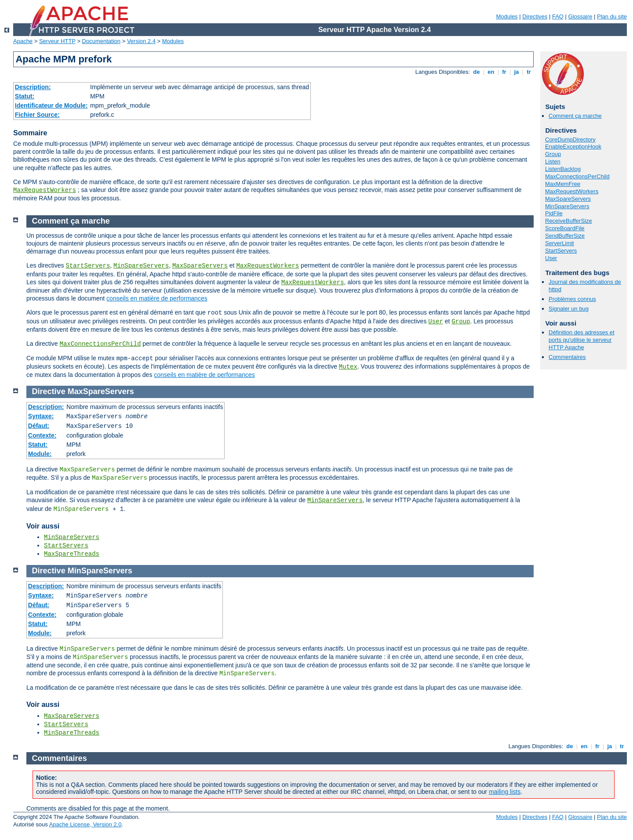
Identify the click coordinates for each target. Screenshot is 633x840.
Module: (40, 454)
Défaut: (39, 426)
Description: (33, 87)
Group (553, 154)
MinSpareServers (567, 206)
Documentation (101, 41)
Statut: (25, 96)
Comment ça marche (575, 116)
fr (504, 72)
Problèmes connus (572, 299)
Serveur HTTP (57, 41)
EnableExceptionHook (573, 147)
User (551, 258)
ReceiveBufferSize (569, 221)
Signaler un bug (569, 309)
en (491, 72)
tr (529, 72)
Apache (23, 41)
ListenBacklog (563, 169)
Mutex (348, 367)
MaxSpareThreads (72, 554)
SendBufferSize (565, 236)
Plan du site (612, 16)
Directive (49, 391)
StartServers (561, 251)
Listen (553, 161)
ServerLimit (560, 243)
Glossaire (580, 16)
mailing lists (505, 792)
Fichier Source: (37, 115)
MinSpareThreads (72, 733)
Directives (535, 16)
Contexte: (42, 435)
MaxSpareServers (568, 199)
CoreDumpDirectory (570, 139)
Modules (507, 16)
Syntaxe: (41, 416)
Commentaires (567, 357)
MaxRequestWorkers (45, 190)
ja (517, 72)
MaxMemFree (563, 184)
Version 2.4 (141, 41)
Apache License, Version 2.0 (85, 824)
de (477, 72)
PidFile (554, 213)
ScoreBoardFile (565, 228)
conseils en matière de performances (157, 298)
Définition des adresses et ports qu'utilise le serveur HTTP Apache (582, 340)
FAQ (558, 16)
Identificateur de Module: (51, 105)
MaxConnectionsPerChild (577, 176)
